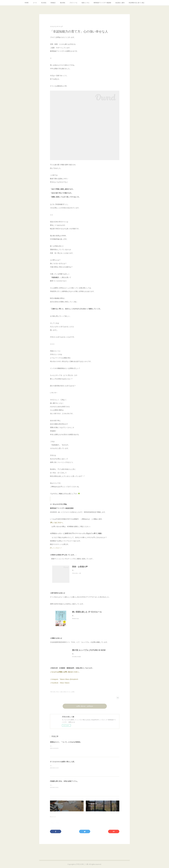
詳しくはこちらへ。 (57, 522)
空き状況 (44, 3)
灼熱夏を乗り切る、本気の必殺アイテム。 (64, 783)
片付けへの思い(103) (61, 694)
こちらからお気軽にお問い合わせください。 (65, 674)
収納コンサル (85, 3)
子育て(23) (53, 694)
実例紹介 (53, 3)
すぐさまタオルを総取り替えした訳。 (63, 764)
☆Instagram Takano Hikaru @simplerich (64, 681)
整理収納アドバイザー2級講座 (102, 3)
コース (35, 3)
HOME (27, 3)
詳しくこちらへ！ (59, 548)
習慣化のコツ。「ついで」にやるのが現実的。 (66, 744)
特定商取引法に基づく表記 (137, 3)
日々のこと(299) (70, 694)
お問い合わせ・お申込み (85, 708)
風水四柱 (63, 3)
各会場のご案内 (120, 3)
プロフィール (73, 3)
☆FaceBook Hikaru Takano (60, 685)
